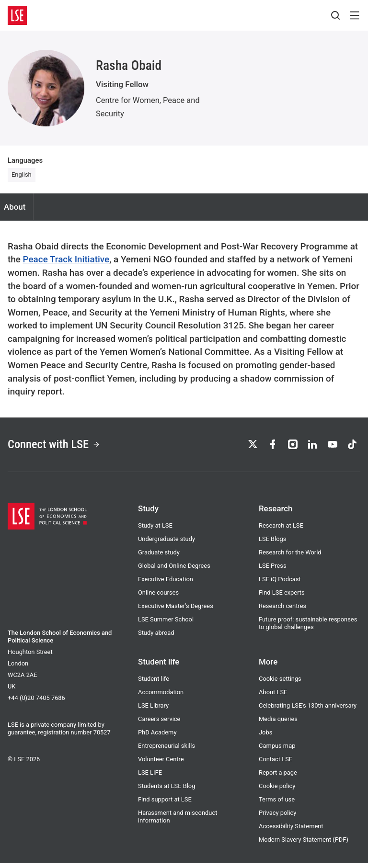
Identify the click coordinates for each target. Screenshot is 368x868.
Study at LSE (155, 531)
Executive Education (166, 584)
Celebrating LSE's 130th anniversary (308, 711)
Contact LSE (276, 764)
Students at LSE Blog (167, 791)
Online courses (158, 598)
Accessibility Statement (291, 831)
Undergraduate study (167, 544)
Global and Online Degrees (174, 571)
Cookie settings (280, 684)
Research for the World (290, 558)
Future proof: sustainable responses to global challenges (308, 628)
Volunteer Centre (161, 764)
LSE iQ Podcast (280, 584)
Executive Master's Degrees (176, 611)
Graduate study (159, 558)
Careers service (159, 724)
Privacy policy (277, 818)
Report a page (278, 778)
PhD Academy (157, 738)
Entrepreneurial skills (167, 751)
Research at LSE (281, 531)
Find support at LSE (165, 805)
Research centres (282, 611)
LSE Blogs (272, 544)
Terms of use (277, 805)
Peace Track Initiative (66, 259)
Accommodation (161, 697)
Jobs (265, 738)
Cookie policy (277, 791)
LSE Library (153, 711)
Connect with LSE (59, 447)
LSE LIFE (150, 778)
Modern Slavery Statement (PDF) (304, 845)
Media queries (278, 724)
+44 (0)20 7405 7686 (36, 703)
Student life (154, 684)
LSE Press (273, 571)
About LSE (273, 697)
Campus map (277, 751)
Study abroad (156, 638)
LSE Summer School (166, 625)
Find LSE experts (282, 598)
